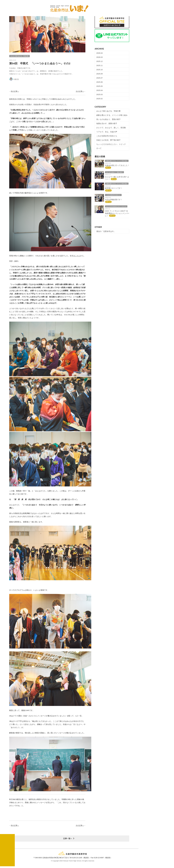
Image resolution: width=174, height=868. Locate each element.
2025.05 (99, 87)
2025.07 (99, 78)
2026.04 (99, 54)
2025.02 (99, 99)
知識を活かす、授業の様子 (107, 124)
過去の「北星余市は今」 (106, 232)
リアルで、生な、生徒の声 (107, 132)
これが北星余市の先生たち (107, 136)
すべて (99, 149)
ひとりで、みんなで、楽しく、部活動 (111, 128)
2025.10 (99, 70)
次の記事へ (80, 92)
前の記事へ (15, 92)
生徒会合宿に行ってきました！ (117, 166)
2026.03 (99, 58)
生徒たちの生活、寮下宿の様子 (108, 141)
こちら (78, 256)
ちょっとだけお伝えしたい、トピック (111, 145)
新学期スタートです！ (114, 189)
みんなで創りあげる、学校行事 (108, 112)
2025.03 (99, 95)
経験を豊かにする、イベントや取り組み (112, 116)
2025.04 (99, 91)
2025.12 (99, 62)
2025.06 (99, 83)
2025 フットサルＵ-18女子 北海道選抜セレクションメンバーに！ (117, 214)
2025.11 (99, 66)
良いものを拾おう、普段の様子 (108, 120)
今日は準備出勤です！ (114, 200)
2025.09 (99, 74)
